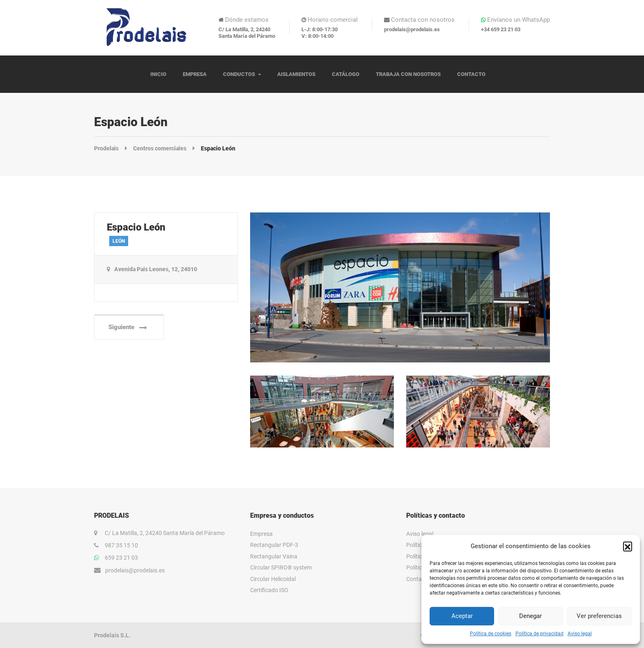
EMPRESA (195, 74)
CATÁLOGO (346, 74)
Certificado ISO (269, 590)
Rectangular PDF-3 (274, 545)
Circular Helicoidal (273, 579)
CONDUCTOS (239, 74)
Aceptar (462, 616)
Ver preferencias (599, 616)
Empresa (261, 534)
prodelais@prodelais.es (135, 570)
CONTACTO (471, 74)
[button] (628, 546)
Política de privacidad (539, 634)
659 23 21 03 (121, 558)
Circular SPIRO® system (281, 567)
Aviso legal (580, 634)
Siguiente (128, 327)
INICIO (158, 74)
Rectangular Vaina (274, 556)
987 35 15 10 (121, 545)
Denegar (530, 616)
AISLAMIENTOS (296, 74)
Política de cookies (491, 634)
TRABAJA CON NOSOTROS (408, 74)
